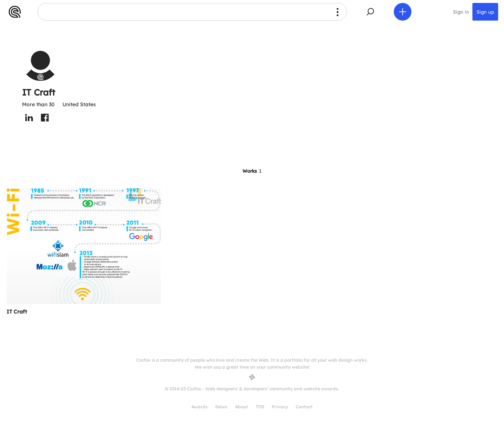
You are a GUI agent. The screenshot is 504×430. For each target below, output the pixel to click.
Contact (304, 407)
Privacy (280, 407)
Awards (199, 407)
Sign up (485, 12)
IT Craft (17, 312)
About (242, 407)
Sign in (461, 12)
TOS (260, 407)
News (221, 407)
